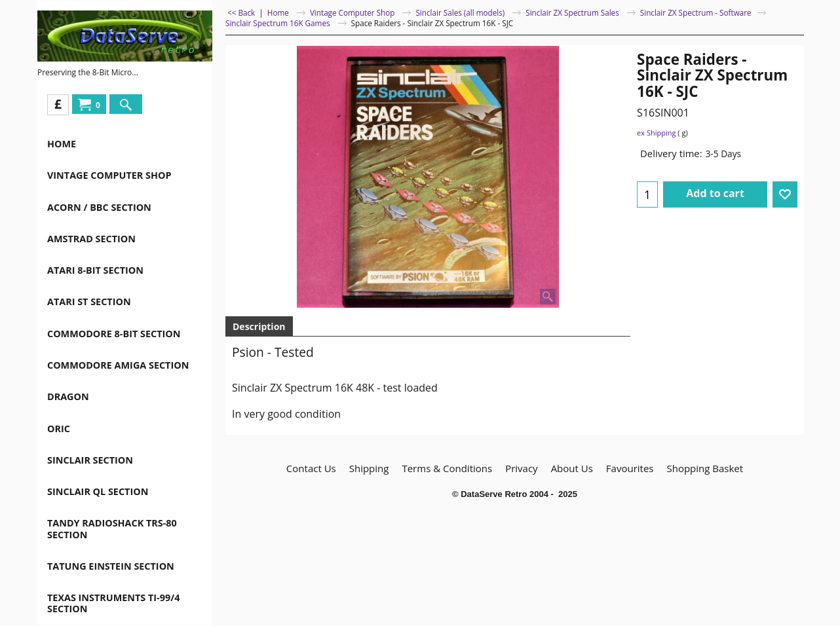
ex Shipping (656, 133)
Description (259, 326)
